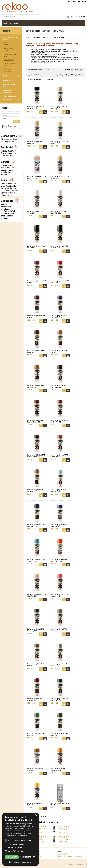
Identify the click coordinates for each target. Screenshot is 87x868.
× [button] (36, 815)
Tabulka (77, 70)
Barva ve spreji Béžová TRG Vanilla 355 (41, 828)
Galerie (5, 23)
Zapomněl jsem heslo (9, 126)
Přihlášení (72, 1)
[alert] (21, 839)
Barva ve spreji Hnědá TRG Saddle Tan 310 (65, 838)
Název (40, 70)
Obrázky (67, 70)
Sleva (72, 75)
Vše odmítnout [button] (28, 857)
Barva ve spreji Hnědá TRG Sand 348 (41, 838)
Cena (47, 70)
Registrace (82, 1)
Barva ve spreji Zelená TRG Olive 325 (64, 828)
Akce (65, 75)
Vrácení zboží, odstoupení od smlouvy (70, 856)
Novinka (79, 75)
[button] (21, 862)
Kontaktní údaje (62, 853)
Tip (60, 75)
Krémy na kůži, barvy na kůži (42, 37)
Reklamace (61, 855)
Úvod (28, 37)
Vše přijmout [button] (12, 857)
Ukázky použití (13, 23)
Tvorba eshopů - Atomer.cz (78, 864)
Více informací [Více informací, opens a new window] (22, 836)
